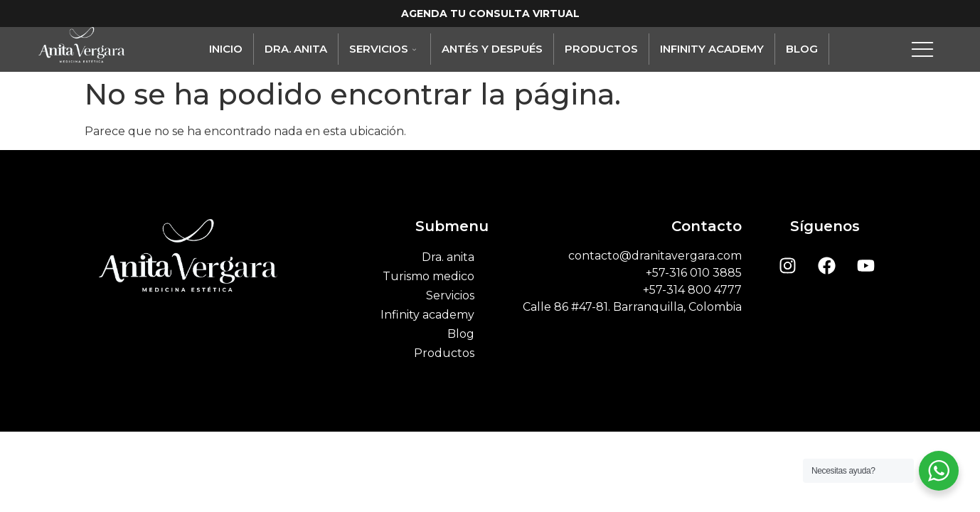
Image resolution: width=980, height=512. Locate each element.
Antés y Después (492, 49)
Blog (802, 49)
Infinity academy (712, 49)
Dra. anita (296, 49)
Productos (601, 49)
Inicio (226, 49)
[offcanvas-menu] (922, 49)
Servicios (384, 49)
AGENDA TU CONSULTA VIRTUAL (490, 14)
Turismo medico (428, 276)
